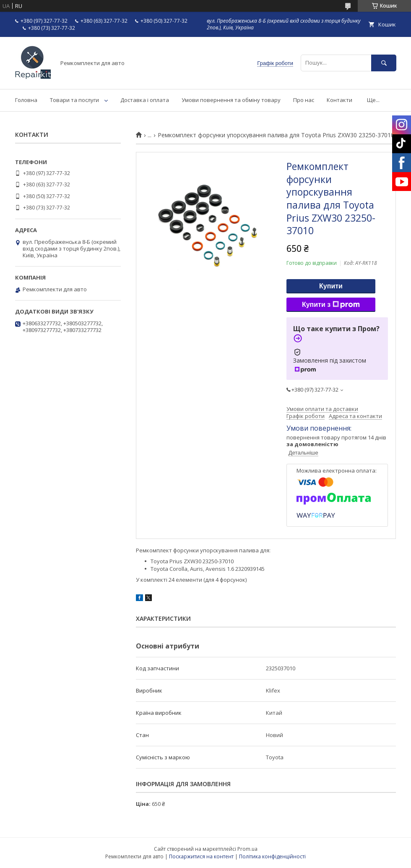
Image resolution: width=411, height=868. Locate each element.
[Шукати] (384, 63)
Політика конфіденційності (272, 856)
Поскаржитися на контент (201, 856)
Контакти (339, 100)
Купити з (331, 305)
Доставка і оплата (145, 100)
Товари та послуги (74, 100)
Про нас (304, 100)
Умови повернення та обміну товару (231, 100)
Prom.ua (247, 849)
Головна (26, 100)
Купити (331, 286)
